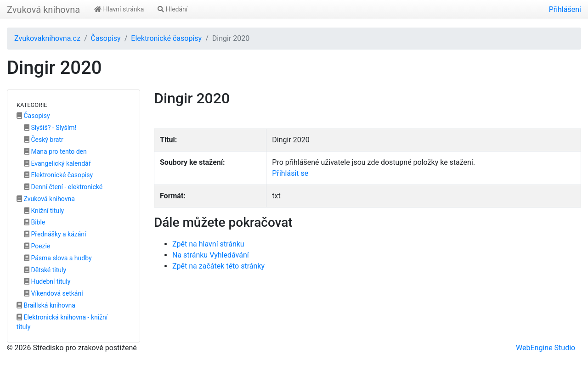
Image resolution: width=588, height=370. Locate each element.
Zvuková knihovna (43, 10)
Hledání (172, 9)
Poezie (37, 246)
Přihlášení (565, 9)
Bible (34, 222)
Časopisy (105, 38)
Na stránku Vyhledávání (211, 255)
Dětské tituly (45, 270)
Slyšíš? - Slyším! (50, 128)
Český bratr (44, 140)
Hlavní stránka (119, 9)
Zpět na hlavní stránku (208, 244)
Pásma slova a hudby (58, 258)
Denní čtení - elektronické (63, 187)
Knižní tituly (44, 211)
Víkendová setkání (54, 293)
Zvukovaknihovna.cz (47, 38)
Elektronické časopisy (166, 38)
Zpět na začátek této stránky (218, 266)
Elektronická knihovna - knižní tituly (62, 322)
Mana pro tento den (55, 151)
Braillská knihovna (46, 305)
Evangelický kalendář (57, 163)
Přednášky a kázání (55, 234)
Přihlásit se (290, 173)
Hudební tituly (47, 281)
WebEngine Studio (546, 348)
